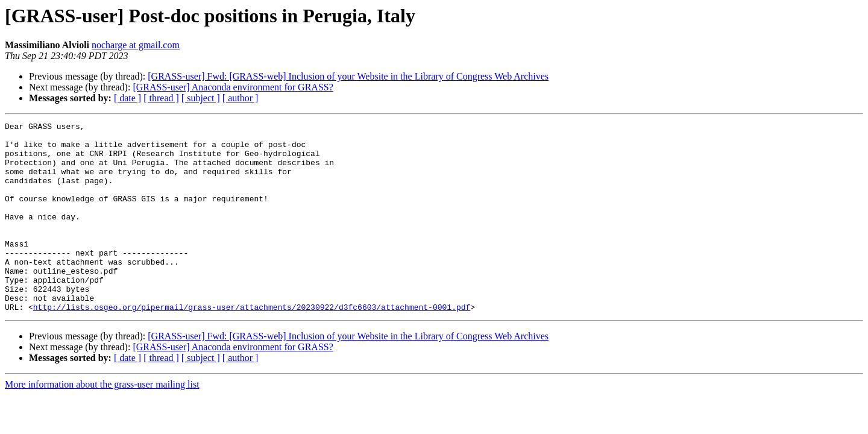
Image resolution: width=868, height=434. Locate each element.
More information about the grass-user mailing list (102, 422)
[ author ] (241, 98)
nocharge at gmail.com (136, 45)
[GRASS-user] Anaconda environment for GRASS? (233, 87)
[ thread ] (161, 98)
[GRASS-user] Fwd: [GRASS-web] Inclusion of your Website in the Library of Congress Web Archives (348, 76)
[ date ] (127, 98)
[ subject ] (201, 98)
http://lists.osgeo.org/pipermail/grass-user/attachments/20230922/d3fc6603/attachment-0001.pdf (252, 345)
